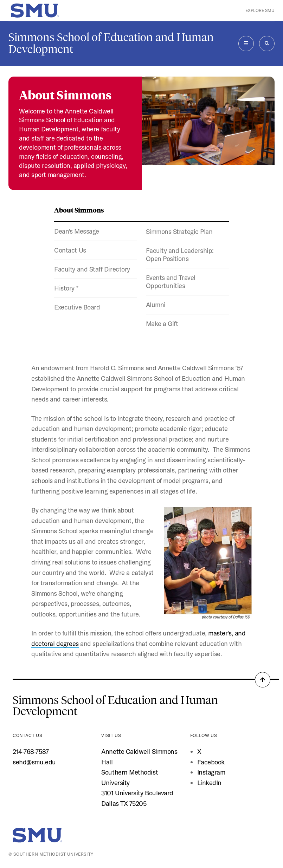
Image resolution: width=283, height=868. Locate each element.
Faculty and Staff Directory (92, 269)
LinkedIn (209, 783)
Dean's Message (77, 231)
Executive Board (77, 307)
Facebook (211, 762)
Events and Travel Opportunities (171, 282)
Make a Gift (162, 324)
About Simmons (79, 210)
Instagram (211, 772)
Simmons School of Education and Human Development (111, 43)
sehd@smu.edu (34, 762)
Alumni (156, 305)
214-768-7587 (31, 752)
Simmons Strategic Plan (179, 232)
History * (66, 288)
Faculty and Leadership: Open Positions (180, 255)
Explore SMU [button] (260, 10)
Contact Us (70, 250)
